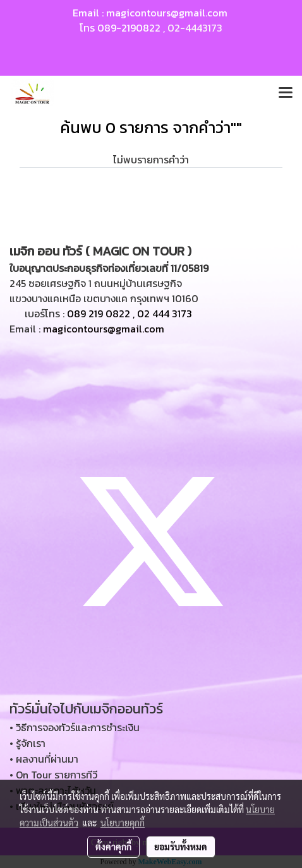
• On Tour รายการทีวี (53, 775)
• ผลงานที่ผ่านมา (44, 759)
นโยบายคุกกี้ (123, 823)
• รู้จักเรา (27, 743)
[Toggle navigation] (286, 93)
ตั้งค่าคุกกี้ (113, 847)
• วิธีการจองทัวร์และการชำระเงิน (75, 727)
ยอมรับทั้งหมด (181, 847)
